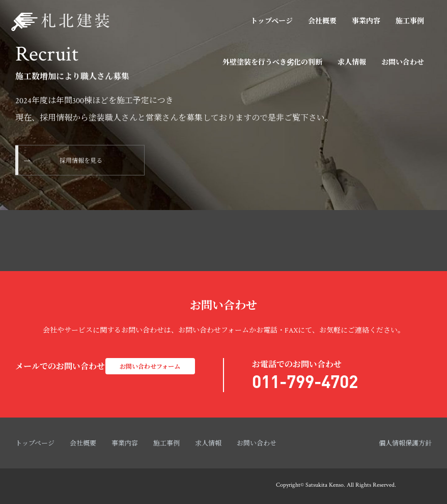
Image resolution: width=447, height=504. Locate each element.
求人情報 (352, 63)
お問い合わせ (403, 63)
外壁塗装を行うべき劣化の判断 (272, 63)
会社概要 (322, 21)
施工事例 (410, 21)
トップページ (272, 21)
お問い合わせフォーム (150, 367)
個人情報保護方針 (405, 444)
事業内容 (366, 21)
